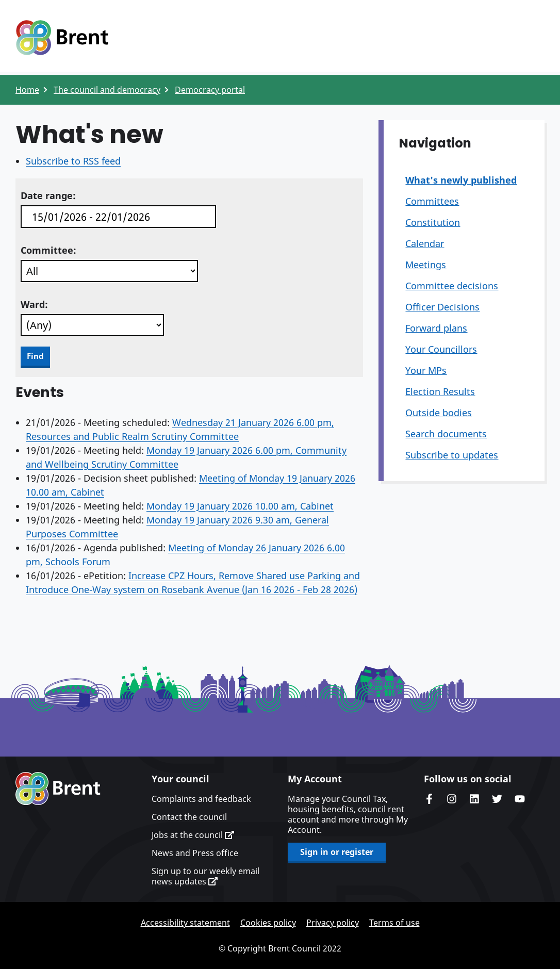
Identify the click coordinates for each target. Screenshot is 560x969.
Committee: (48, 250)
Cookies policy (268, 923)
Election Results (440, 391)
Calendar (425, 243)
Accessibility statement (185, 923)
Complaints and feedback (201, 799)
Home (27, 90)
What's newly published (461, 180)
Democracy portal (210, 90)
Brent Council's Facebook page (429, 799)
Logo (62, 38)
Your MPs (426, 370)
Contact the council (189, 817)
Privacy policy (333, 923)
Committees (432, 201)
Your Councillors (441, 349)
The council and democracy (107, 90)
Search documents (446, 434)
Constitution (433, 222)
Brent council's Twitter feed (497, 799)
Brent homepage (58, 789)
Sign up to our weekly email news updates (205, 876)
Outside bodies (439, 413)
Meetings (426, 265)
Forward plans (436, 328)
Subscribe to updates (452, 455)
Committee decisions (452, 286)
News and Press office (195, 853)
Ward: (34, 304)
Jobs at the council (193, 835)
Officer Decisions (442, 307)
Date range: (48, 195)
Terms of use (394, 923)
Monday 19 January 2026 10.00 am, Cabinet (240, 506)
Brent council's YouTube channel (520, 799)
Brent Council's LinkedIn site (474, 799)
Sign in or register (337, 852)
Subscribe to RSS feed (73, 161)
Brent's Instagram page (452, 799)
